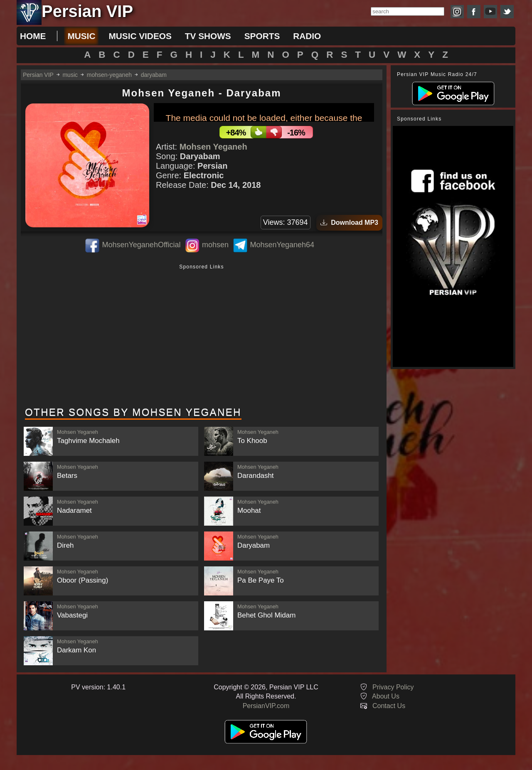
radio (307, 36)
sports (262, 36)
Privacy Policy (393, 687)
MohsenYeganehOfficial (141, 245)
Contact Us (389, 706)
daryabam (154, 75)
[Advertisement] (202, 336)
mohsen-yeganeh (109, 75)
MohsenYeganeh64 (282, 245)
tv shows (208, 36)
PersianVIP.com (266, 706)
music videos (140, 36)
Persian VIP (38, 75)
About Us (386, 696)
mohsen (215, 245)
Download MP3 (349, 223)
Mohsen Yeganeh (213, 147)
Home (33, 36)
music (81, 36)
